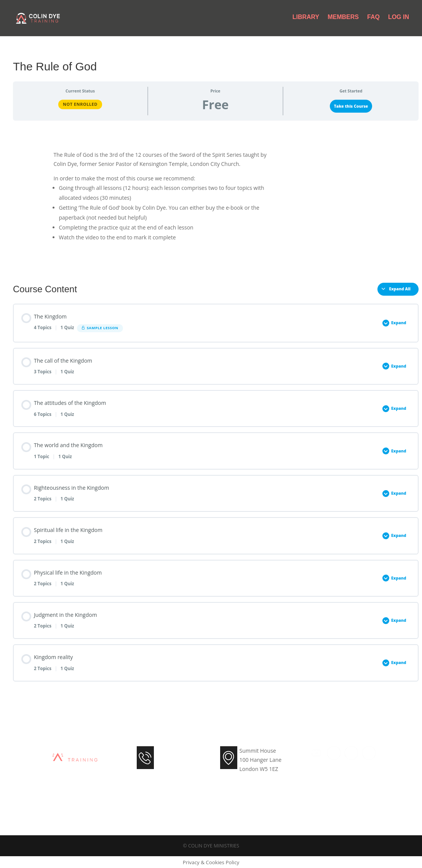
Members (343, 19)
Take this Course (351, 106)
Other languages (340, 178)
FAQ (373, 19)
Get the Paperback (337, 160)
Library (306, 19)
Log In (399, 19)
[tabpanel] (216, 199)
